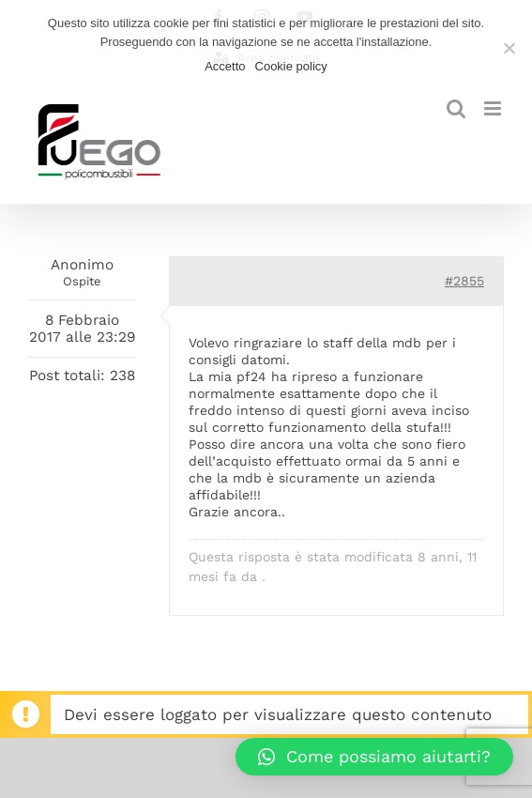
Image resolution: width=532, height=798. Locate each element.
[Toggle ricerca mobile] (456, 108)
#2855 (464, 281)
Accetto (225, 66)
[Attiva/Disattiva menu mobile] (494, 108)
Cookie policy (291, 66)
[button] (374, 757)
